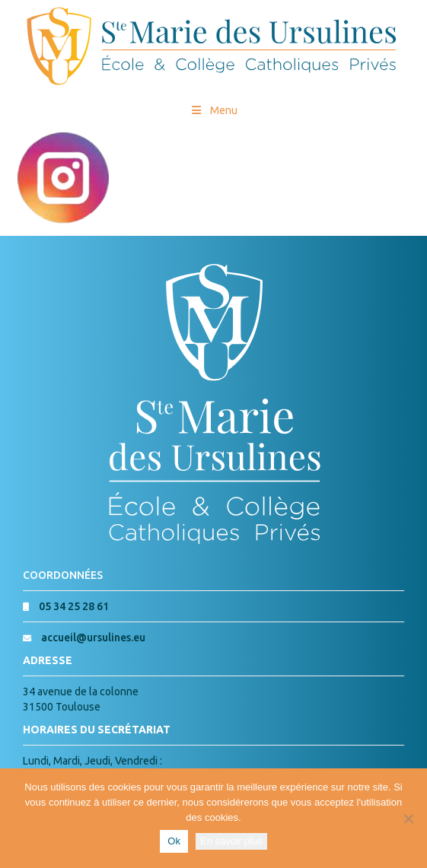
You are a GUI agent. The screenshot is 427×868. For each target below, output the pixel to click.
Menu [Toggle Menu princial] (213, 110)
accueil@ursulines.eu (93, 637)
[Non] (408, 819)
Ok (174, 841)
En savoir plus (231, 841)
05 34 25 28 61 (74, 606)
